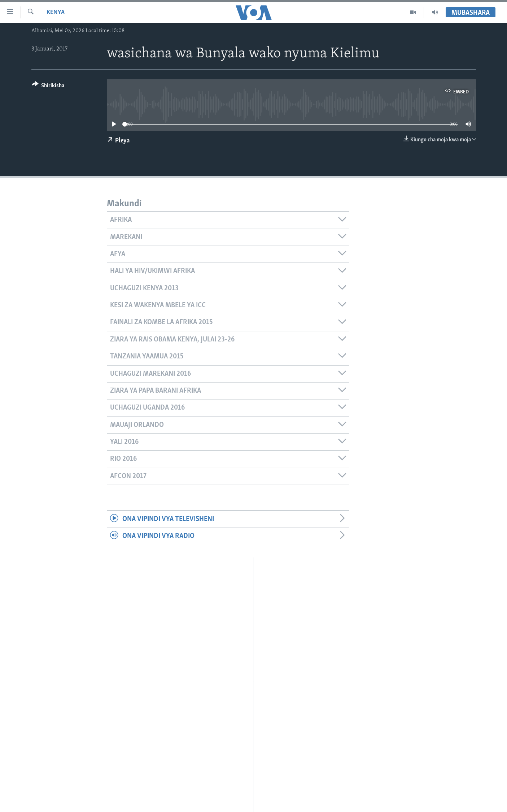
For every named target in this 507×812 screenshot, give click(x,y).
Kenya (56, 12)
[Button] (48, 87)
